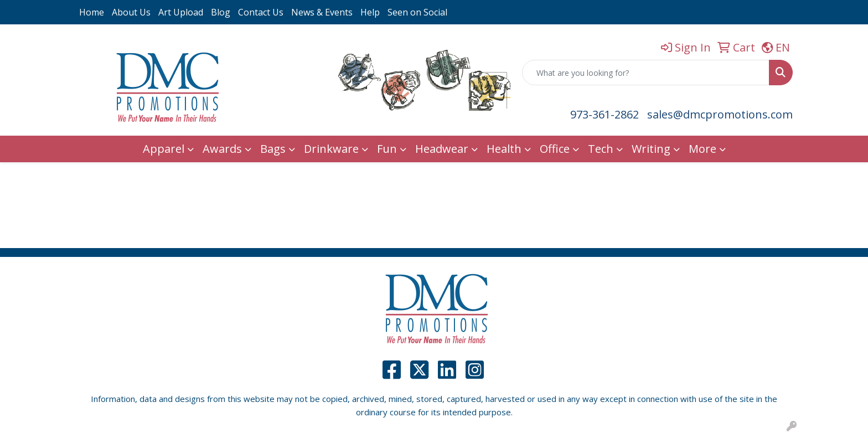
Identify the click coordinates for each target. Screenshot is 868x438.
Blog (221, 12)
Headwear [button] (442, 149)
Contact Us (261, 12)
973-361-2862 (604, 114)
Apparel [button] (164, 149)
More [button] (702, 149)
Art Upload (181, 12)
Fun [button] (387, 149)
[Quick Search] (646, 73)
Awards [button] (222, 149)
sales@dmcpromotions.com (720, 114)
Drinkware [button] (331, 149)
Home (92, 12)
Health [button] (504, 149)
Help (370, 12)
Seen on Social (417, 12)
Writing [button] (651, 149)
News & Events (322, 12)
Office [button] (555, 149)
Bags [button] (273, 149)
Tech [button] (601, 149)
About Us (131, 12)
